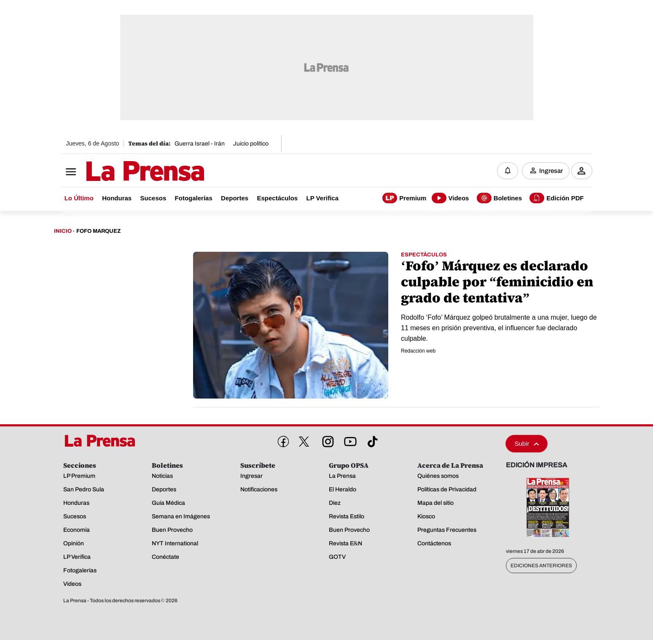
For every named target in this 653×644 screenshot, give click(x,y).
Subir (527, 443)
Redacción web (418, 351)
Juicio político (251, 144)
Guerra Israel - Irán (200, 144)
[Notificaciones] (508, 171)
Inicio (63, 231)
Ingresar (551, 171)
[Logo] (124, 172)
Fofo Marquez (98, 231)
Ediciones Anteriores (541, 566)
